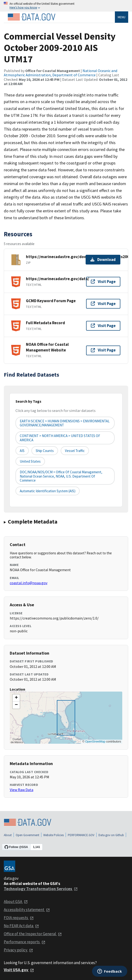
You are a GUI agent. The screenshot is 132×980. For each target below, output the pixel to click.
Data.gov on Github (111, 835)
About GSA (16, 902)
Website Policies (54, 835)
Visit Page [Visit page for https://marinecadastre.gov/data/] (103, 282)
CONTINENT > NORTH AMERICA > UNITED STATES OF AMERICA (60, 438)
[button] (16, 698)
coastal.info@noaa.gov (29, 583)
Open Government (27, 835)
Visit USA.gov (19, 970)
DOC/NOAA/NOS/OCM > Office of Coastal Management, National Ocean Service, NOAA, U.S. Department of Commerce (61, 476)
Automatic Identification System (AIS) (48, 491)
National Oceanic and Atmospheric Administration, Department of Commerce (61, 73)
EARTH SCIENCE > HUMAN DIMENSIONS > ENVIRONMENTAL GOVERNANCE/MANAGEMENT (65, 423)
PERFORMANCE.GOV (81, 835)
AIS (22, 451)
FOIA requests (19, 918)
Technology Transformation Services (41, 889)
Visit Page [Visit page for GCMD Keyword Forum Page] (103, 304)
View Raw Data (22, 790)
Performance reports (25, 942)
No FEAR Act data (21, 926)
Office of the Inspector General (33, 934)
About (8, 835)
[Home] (31, 17)
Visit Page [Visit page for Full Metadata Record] (103, 326)
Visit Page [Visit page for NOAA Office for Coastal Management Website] (103, 350)
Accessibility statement (27, 910)
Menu (122, 17)
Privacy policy (18, 950)
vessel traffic (75, 451)
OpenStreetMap (95, 742)
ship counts (45, 451)
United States (30, 461)
